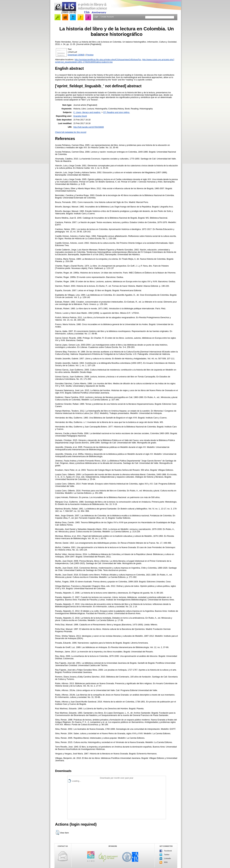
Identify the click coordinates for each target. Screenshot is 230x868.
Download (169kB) (76, 55)
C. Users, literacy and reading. (87, 112)
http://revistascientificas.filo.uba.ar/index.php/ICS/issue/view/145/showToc (108, 60)
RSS (164, 862)
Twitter (165, 855)
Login (96, 17)
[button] (57, 833)
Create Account (107, 17)
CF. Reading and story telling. (117, 112)
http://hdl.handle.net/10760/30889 (89, 127)
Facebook (166, 851)
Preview (90, 55)
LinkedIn (165, 859)
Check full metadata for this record (71, 132)
